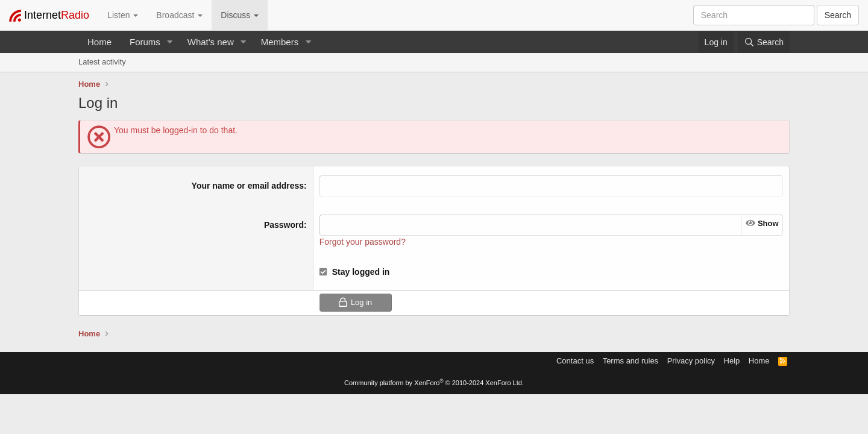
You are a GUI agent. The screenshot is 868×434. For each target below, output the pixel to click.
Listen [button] (123, 15)
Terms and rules (631, 361)
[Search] (764, 42)
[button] (170, 42)
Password (284, 225)
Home (99, 42)
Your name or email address (248, 186)
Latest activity (102, 62)
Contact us (575, 361)
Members (280, 42)
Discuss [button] (240, 15)
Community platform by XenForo (434, 383)
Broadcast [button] (179, 15)
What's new (211, 42)
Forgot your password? (363, 242)
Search (838, 15)
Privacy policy (691, 361)
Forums (145, 42)
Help (732, 361)
